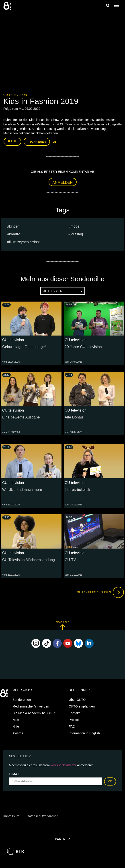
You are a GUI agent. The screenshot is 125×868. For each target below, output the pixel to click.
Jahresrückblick (78, 490)
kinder (14, 226)
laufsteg (77, 234)
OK (110, 781)
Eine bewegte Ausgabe (21, 417)
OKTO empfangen (82, 706)
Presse (74, 720)
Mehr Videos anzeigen (100, 592)
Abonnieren (37, 142)
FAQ (72, 727)
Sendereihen (22, 700)
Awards (18, 733)
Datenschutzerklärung (42, 816)
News (16, 720)
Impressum (11, 816)
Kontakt (74, 713)
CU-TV (70, 560)
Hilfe (16, 727)
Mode (75, 226)
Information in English (84, 733)
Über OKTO (77, 700)
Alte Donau (74, 417)
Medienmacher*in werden (31, 706)
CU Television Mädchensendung (29, 560)
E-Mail (15, 774)
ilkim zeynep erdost (24, 242)
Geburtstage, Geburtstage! (24, 347)
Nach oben (62, 625)
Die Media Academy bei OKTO (34, 713)
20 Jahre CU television (83, 347)
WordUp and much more (22, 490)
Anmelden (63, 183)
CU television (15, 95)
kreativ (14, 234)
